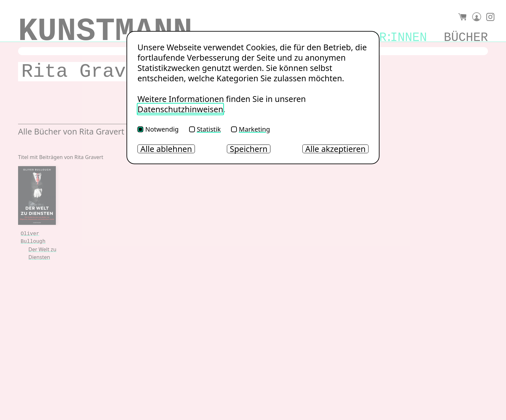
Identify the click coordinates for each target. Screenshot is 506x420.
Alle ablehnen (166, 149)
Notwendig (158, 129)
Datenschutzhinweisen (180, 109)
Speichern (249, 149)
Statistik (205, 129)
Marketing (251, 129)
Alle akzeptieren (335, 149)
